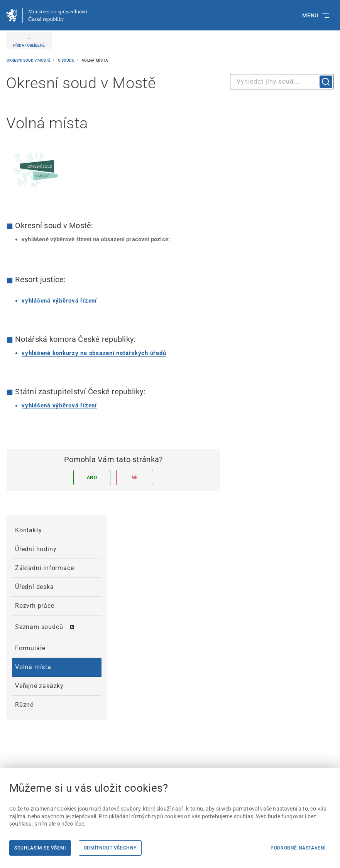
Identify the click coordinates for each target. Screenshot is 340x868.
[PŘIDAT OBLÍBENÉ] (29, 41)
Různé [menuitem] (24, 705)
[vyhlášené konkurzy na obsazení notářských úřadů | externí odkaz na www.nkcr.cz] (94, 353)
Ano (92, 478)
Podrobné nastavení (298, 848)
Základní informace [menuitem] (44, 568)
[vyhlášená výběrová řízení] (59, 301)
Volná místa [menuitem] (33, 667)
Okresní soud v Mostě (29, 60)
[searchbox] (282, 82)
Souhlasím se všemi (40, 848)
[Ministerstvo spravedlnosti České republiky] (47, 15)
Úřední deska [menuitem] (35, 587)
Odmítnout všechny (110, 848)
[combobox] (282, 82)
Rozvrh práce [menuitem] (35, 606)
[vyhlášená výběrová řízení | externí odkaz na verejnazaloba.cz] (59, 405)
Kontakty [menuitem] (28, 530)
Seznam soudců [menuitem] (39, 627)
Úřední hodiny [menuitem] (36, 549)
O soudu (67, 60)
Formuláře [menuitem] (30, 648)
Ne (135, 478)
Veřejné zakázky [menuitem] (39, 686)
